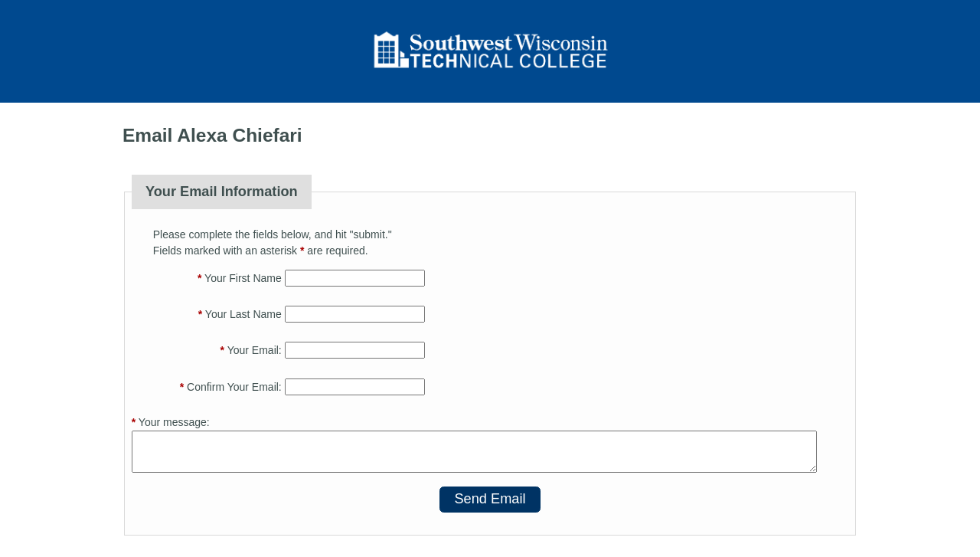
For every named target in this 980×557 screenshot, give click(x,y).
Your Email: (251, 350)
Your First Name (240, 278)
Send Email (490, 499)
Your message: (171, 422)
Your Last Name (240, 314)
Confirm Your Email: (231, 387)
